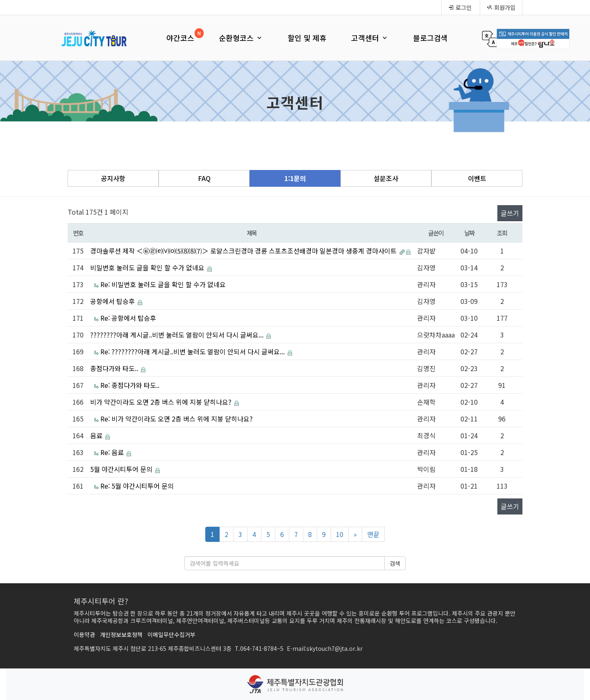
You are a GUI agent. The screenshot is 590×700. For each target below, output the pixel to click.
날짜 (469, 233)
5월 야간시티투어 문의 (122, 469)
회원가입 (501, 7)
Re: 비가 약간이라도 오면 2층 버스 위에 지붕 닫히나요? (177, 419)
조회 (502, 233)
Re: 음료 (113, 452)
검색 (395, 563)
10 (340, 534)
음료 (97, 435)
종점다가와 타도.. (115, 368)
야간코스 (180, 38)
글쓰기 (510, 213)
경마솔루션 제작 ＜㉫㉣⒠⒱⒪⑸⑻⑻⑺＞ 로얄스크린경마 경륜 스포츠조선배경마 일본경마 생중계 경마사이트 (244, 251)
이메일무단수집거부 (171, 634)
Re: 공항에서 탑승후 (128, 318)
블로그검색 (430, 38)
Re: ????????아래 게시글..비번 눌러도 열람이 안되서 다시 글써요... (193, 351)
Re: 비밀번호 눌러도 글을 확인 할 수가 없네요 (163, 284)
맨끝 (373, 534)
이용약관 (84, 634)
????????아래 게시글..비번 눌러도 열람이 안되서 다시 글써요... (178, 335)
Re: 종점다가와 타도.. (130, 385)
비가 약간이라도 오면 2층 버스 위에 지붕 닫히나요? (162, 402)
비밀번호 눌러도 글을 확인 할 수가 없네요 (148, 267)
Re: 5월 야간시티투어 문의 (137, 486)
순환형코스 (241, 38)
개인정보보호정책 (121, 634)
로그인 (460, 7)
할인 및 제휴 (307, 38)
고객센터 (370, 38)
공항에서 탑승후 (113, 301)
